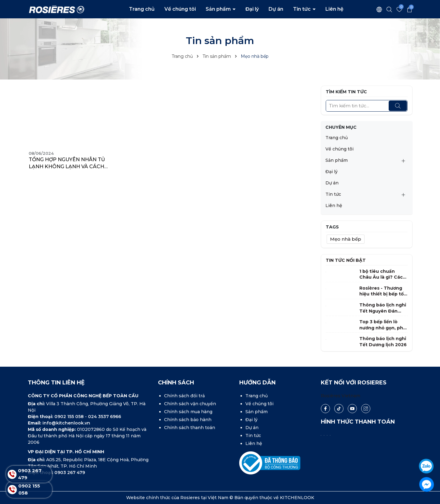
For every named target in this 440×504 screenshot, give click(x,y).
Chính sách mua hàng (188, 412)
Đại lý (252, 9)
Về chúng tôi (180, 9)
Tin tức (302, 9)
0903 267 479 (70, 472)
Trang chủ (142, 9)
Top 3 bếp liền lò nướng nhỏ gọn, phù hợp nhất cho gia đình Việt (383, 325)
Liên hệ (334, 9)
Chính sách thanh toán (190, 428)
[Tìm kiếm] (398, 106)
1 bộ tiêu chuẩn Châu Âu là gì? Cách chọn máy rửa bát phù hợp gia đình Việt (383, 274)
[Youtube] (352, 409)
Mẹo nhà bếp (346, 239)
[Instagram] (366, 409)
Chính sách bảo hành (188, 420)
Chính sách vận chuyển (190, 404)
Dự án (276, 9)
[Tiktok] (339, 409)
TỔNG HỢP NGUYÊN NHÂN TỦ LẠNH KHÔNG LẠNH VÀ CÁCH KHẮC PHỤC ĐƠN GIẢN (67, 163)
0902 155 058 (70, 417)
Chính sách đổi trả (184, 396)
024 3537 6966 (105, 417)
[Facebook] (325, 409)
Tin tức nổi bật (346, 260)
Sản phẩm (219, 9)
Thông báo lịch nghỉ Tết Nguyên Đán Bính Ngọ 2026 (383, 308)
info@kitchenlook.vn (66, 423)
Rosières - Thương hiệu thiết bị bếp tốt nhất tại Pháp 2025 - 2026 (383, 291)
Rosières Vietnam (341, 396)
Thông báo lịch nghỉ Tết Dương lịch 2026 (383, 342)
